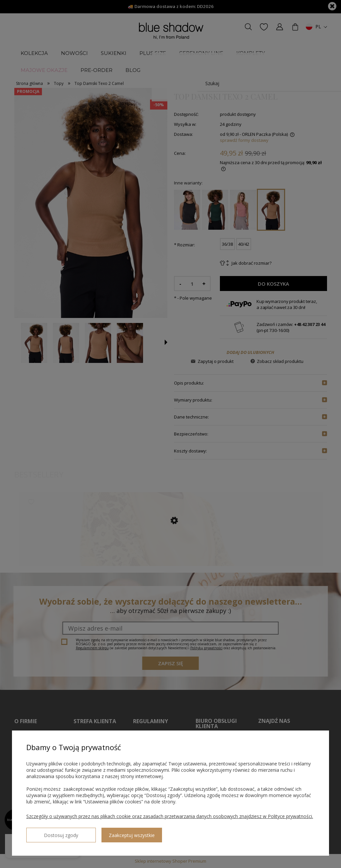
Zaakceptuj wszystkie (110, 833)
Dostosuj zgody (50, 832)
